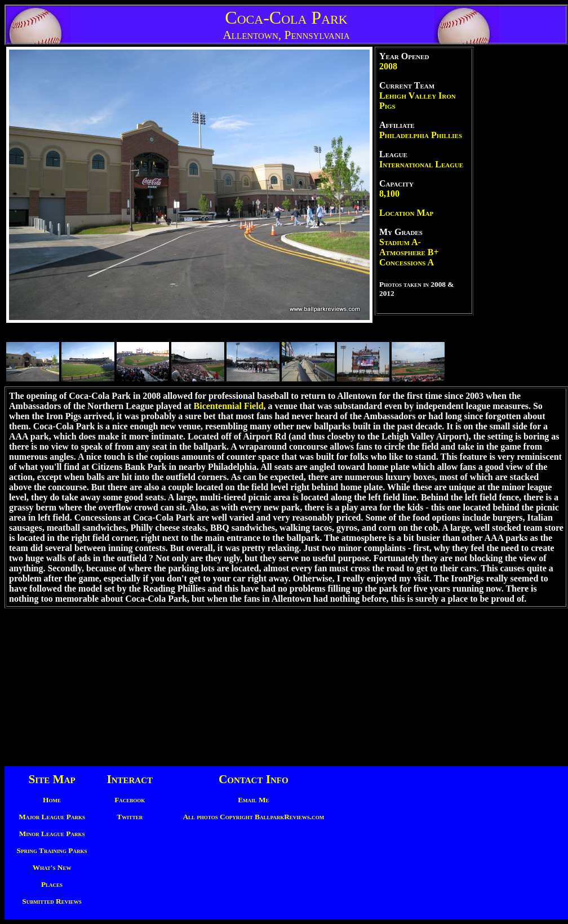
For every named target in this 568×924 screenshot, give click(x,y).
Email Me (253, 800)
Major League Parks (52, 817)
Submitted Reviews (52, 901)
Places (52, 884)
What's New (52, 867)
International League (421, 164)
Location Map (406, 213)
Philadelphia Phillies (421, 135)
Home (52, 800)
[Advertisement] (521, 216)
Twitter (130, 817)
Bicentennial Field (229, 406)
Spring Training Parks (52, 850)
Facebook (130, 800)
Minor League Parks (52, 834)
